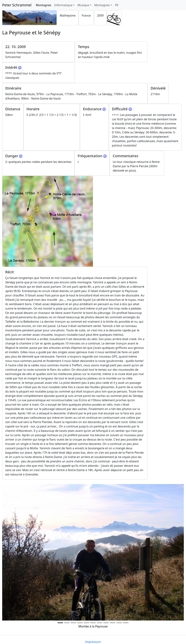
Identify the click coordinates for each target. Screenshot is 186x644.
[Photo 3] (80, 623)
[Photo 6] (100, 623)
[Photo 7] (106, 623)
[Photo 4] (86, 623)
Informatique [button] (63, 5)
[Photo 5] (93, 623)
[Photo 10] (126, 623)
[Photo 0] (60, 623)
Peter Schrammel (17, 5)
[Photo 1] (67, 623)
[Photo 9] (119, 623)
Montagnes (44, 5)
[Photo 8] (113, 623)
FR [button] (117, 5)
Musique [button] (83, 5)
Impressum (93, 642)
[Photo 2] (73, 623)
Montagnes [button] (102, 5)
